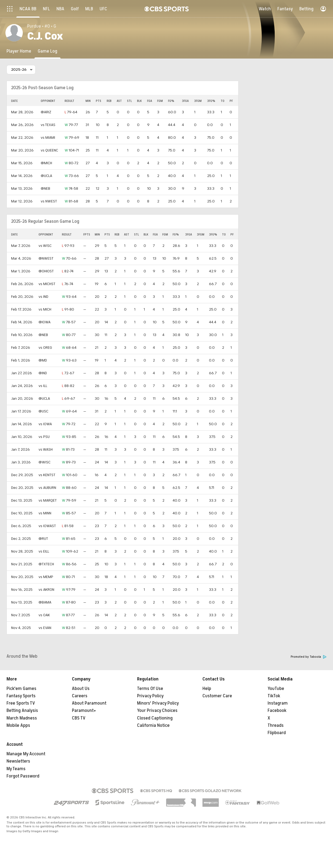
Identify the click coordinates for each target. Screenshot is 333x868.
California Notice (153, 725)
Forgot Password (23, 776)
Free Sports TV (21, 703)
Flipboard (277, 733)
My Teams (16, 769)
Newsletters (18, 761)
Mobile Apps (18, 725)
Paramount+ (84, 711)
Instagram (278, 703)
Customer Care (217, 696)
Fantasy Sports (21, 696)
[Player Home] (19, 51)
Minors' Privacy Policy (158, 703)
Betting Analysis (22, 711)
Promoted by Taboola (309, 657)
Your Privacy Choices (157, 711)
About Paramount (89, 703)
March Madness (22, 718)
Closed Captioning (155, 718)
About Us (81, 689)
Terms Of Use (150, 689)
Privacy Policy (150, 696)
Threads (276, 725)
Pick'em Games (21, 689)
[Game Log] (47, 51)
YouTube (276, 689)
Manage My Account (26, 754)
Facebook (277, 711)
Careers (80, 696)
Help (207, 689)
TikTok (274, 696)
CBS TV (79, 718)
